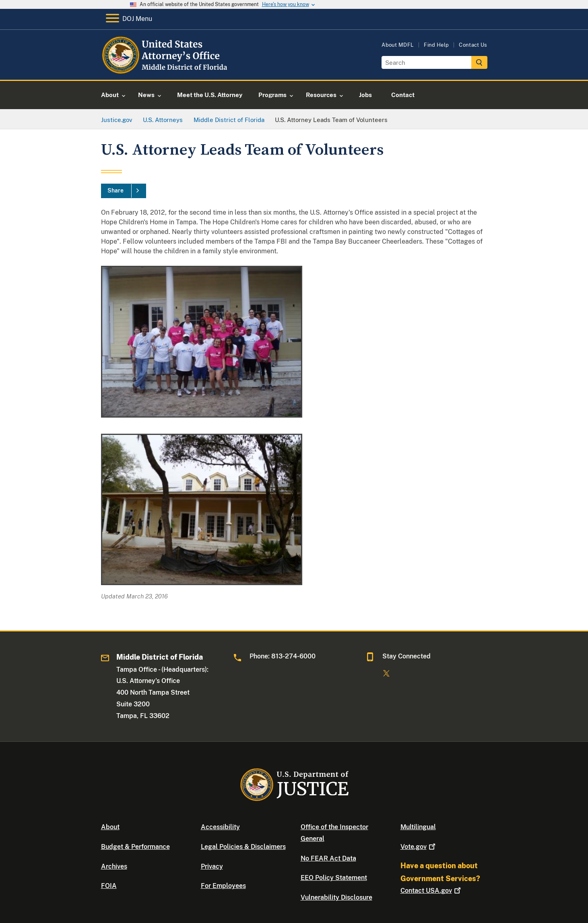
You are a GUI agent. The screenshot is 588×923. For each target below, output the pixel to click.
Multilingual (418, 827)
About (110, 827)
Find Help (436, 45)
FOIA (109, 886)
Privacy (212, 866)
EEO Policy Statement (334, 878)
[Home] (166, 70)
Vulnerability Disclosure (336, 897)
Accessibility (220, 827)
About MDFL (398, 45)
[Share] (124, 191)
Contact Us (473, 45)
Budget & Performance (135, 847)
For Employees (223, 886)
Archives (114, 866)
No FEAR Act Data (328, 858)
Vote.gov (419, 847)
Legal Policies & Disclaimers (243, 847)
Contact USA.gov (431, 891)
